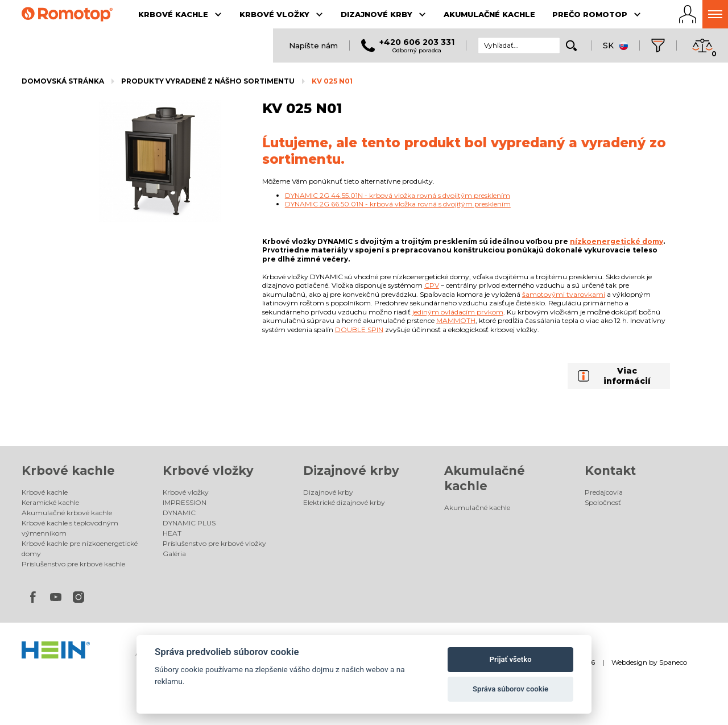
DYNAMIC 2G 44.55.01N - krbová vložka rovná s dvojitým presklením (398, 195)
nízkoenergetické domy (617, 241)
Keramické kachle (50, 502)
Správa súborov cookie (510, 689)
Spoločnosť (603, 502)
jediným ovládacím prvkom (458, 312)
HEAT (172, 533)
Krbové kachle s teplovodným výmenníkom (70, 528)
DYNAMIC (179, 513)
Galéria (174, 554)
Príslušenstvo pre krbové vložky (214, 543)
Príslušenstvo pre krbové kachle (73, 564)
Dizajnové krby (351, 471)
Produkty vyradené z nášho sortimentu (208, 81)
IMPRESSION (185, 502)
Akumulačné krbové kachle (67, 513)
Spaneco (673, 662)
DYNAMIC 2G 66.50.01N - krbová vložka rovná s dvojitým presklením (398, 204)
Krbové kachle (68, 471)
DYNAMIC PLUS (189, 523)
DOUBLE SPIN (359, 330)
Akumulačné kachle (477, 507)
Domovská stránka (63, 81)
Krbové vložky (208, 471)
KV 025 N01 (332, 81)
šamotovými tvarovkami (564, 294)
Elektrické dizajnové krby (344, 502)
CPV (432, 285)
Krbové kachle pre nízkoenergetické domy (80, 548)
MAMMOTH (456, 320)
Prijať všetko (511, 659)
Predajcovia (604, 492)
